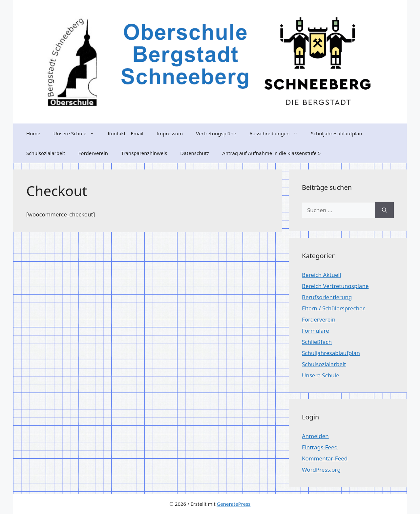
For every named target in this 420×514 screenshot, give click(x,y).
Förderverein (93, 153)
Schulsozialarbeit (46, 153)
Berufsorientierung (327, 297)
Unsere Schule (77, 133)
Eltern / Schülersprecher (333, 308)
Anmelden (315, 436)
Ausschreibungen (277, 133)
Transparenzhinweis (144, 153)
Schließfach (317, 342)
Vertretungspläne (216, 133)
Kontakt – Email (126, 133)
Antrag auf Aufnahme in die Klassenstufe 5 (271, 153)
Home (33, 133)
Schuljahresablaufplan (337, 133)
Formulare (315, 331)
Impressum (170, 133)
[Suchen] (384, 210)
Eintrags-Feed (320, 447)
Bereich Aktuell (321, 275)
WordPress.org (321, 469)
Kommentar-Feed (325, 458)
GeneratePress (233, 504)
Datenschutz (195, 153)
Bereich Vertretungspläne (335, 286)
